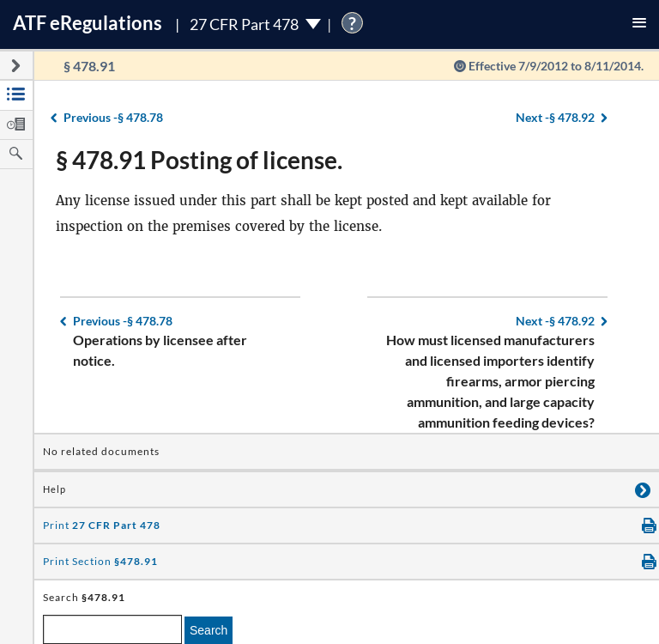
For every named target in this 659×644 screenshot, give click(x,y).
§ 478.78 (113, 117)
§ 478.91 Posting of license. (199, 160)
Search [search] (209, 630)
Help (54, 489)
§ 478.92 (555, 117)
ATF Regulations (88, 23)
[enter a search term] (112, 629)
